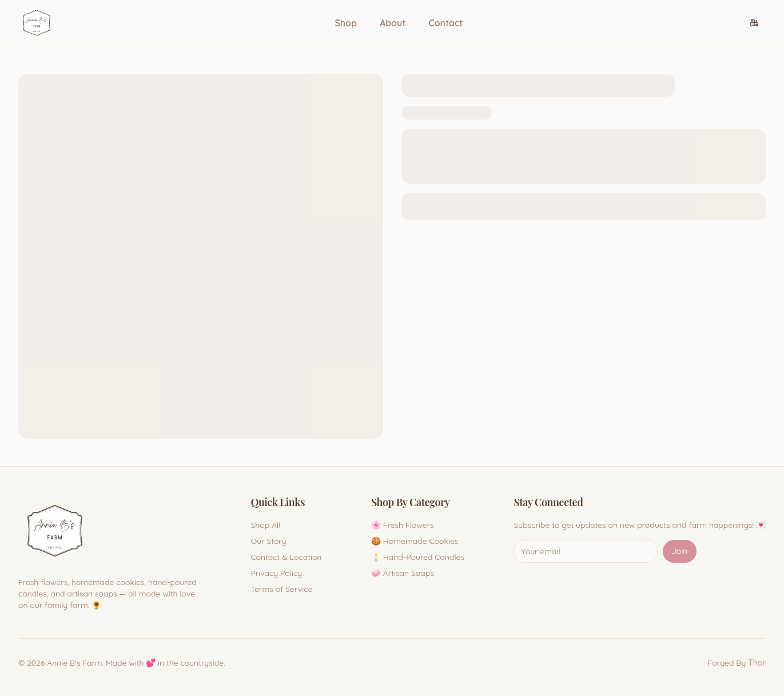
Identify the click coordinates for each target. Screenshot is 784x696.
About (393, 23)
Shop (345, 23)
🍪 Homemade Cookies (415, 541)
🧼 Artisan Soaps (403, 573)
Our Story (268, 541)
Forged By (737, 663)
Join (680, 551)
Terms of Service (281, 589)
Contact (445, 23)
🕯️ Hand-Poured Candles (418, 557)
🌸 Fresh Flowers (403, 525)
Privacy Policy (276, 573)
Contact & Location (286, 557)
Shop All (265, 525)
